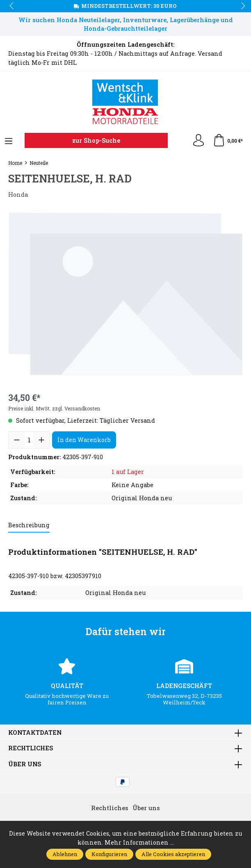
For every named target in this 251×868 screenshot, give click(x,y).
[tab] (29, 526)
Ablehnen (65, 854)
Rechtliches (31, 748)
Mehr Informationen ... (139, 842)
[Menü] (9, 141)
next (241, 6)
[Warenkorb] (228, 141)
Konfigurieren (109, 854)
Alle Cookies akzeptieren (173, 854)
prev (12, 6)
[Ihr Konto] (199, 141)
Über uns (25, 764)
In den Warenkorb (84, 440)
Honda (18, 195)
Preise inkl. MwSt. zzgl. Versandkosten (54, 408)
